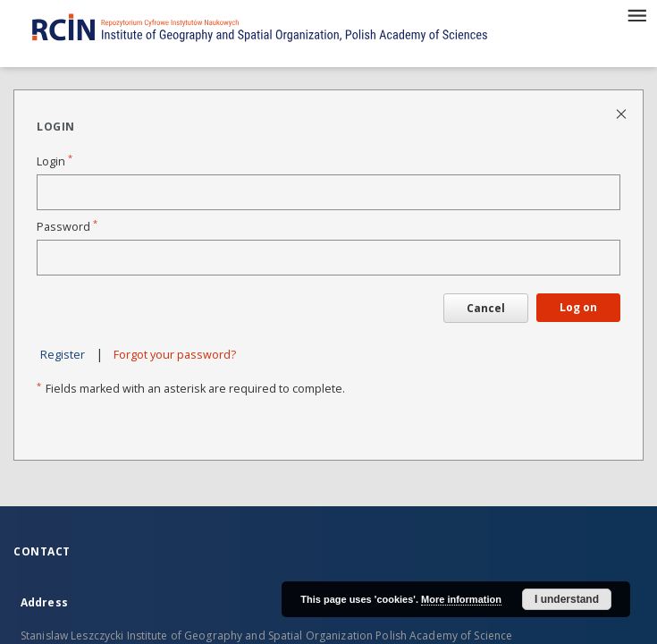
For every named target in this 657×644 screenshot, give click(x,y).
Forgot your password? (175, 355)
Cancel (486, 308)
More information (461, 599)
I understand (567, 599)
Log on (578, 307)
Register (63, 355)
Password (67, 227)
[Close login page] (623, 113)
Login (55, 161)
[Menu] (636, 14)
